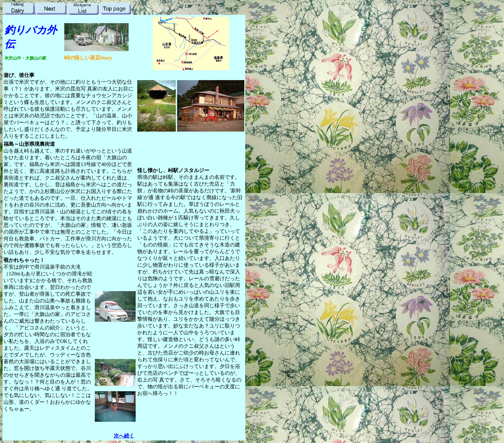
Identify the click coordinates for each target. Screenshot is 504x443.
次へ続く (124, 436)
